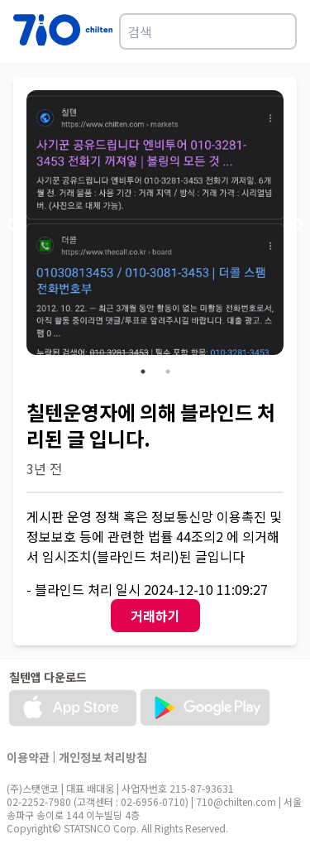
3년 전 (44, 468)
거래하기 (155, 616)
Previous (14, 225)
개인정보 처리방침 (103, 757)
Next (296, 225)
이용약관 (28, 757)
